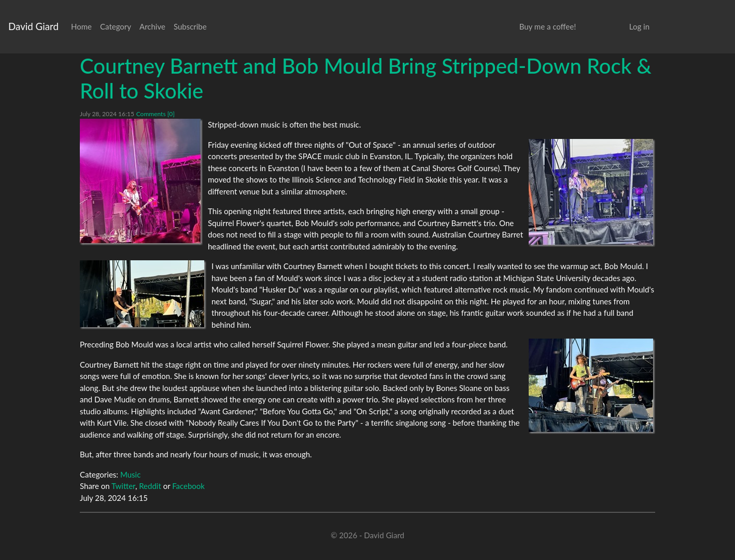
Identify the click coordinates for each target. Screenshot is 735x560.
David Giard (33, 26)
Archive (152, 26)
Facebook (188, 486)
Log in (639, 26)
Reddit (150, 486)
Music (130, 474)
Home (81, 26)
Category (116, 26)
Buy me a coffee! (548, 26)
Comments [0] (156, 114)
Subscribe (190, 26)
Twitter (123, 486)
